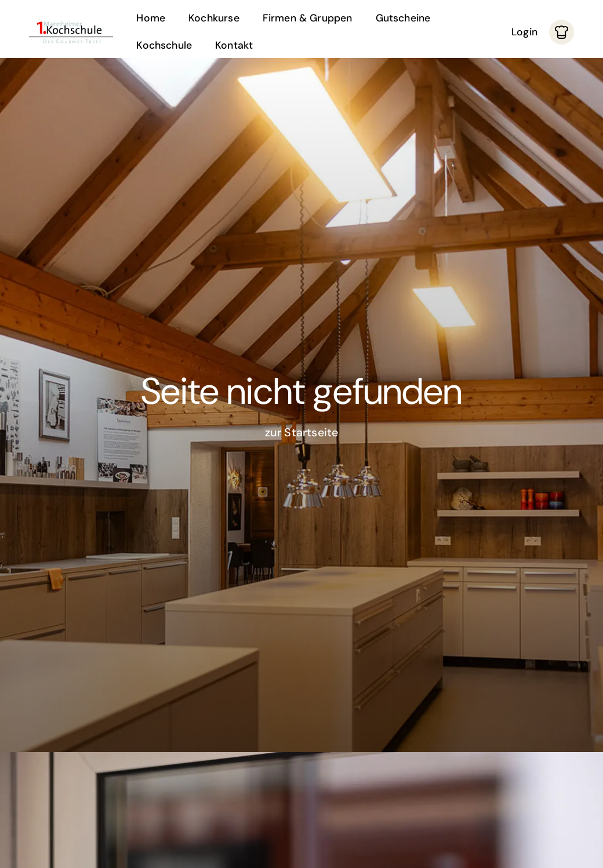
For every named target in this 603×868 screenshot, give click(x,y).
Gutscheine (403, 18)
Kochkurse (214, 18)
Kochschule (164, 45)
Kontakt (234, 45)
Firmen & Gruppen (308, 18)
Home (151, 18)
